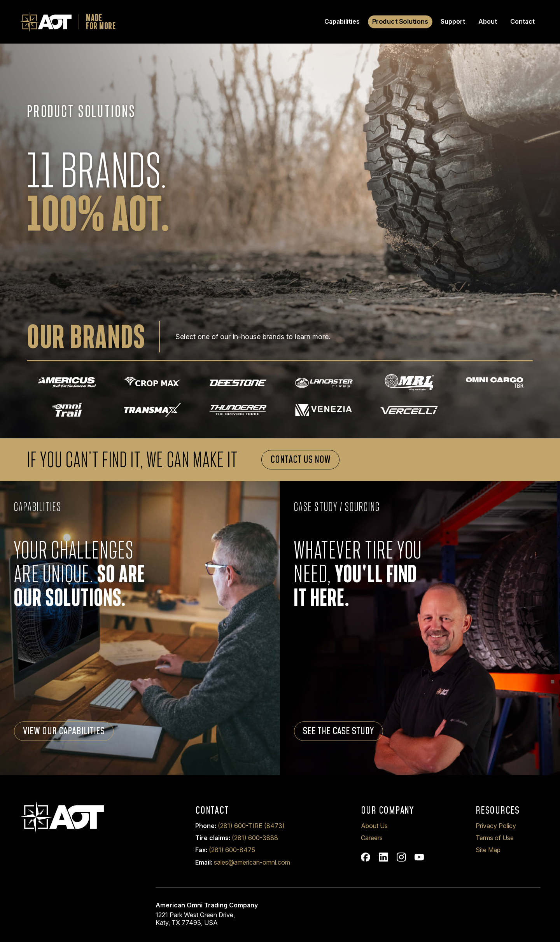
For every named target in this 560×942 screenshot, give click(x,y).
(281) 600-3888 (255, 838)
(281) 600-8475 (232, 850)
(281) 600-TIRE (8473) (251, 826)
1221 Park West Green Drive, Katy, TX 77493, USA (195, 919)
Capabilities (342, 21)
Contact (522, 21)
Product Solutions (400, 22)
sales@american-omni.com (252, 862)
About (488, 21)
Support (453, 21)
